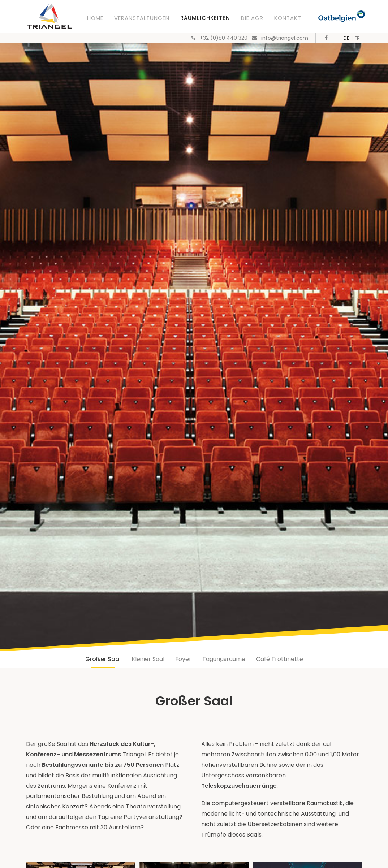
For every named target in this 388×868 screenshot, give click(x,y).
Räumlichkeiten (205, 18)
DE (346, 38)
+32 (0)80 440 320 (224, 38)
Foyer (183, 659)
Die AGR (252, 18)
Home (95, 18)
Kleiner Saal (148, 659)
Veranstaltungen (142, 18)
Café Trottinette (280, 659)
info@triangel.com (285, 38)
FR (357, 38)
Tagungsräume (224, 659)
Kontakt (288, 18)
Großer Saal (103, 659)
